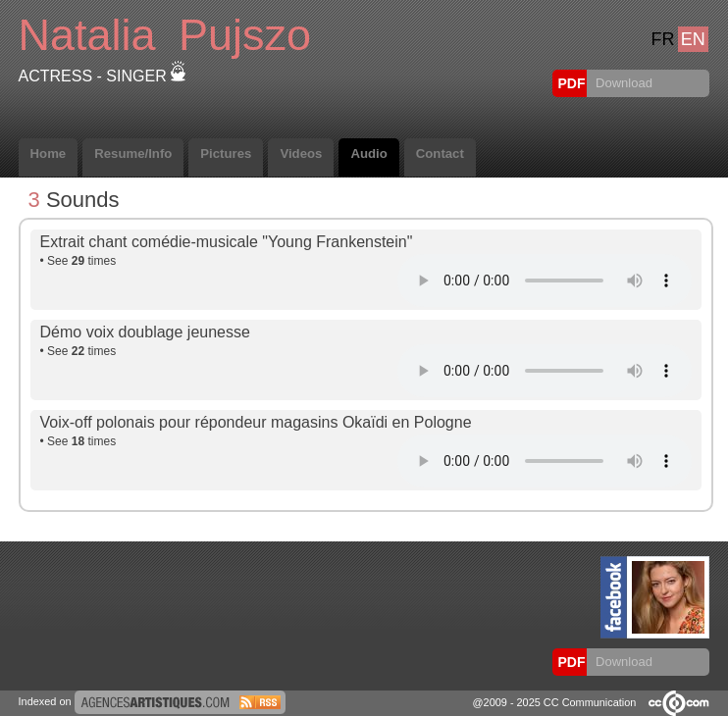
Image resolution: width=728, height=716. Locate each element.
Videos (301, 153)
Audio (368, 153)
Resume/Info (133, 153)
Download (622, 83)
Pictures (226, 153)
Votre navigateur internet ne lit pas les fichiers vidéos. (545, 281)
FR (662, 39)
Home (49, 153)
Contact (440, 153)
